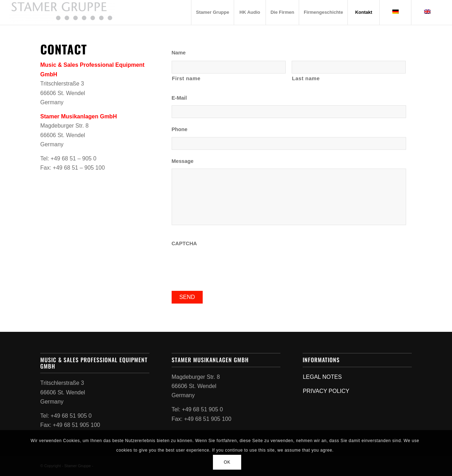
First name (186, 78)
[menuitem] (212, 12)
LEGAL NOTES (322, 377)
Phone (180, 129)
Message (183, 161)
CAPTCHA (184, 243)
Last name (306, 78)
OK (227, 462)
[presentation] (225, 265)
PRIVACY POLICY (326, 391)
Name (179, 53)
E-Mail (179, 98)
